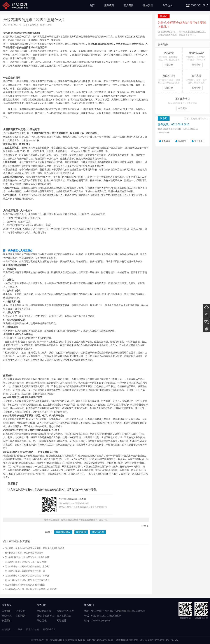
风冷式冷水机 (33, 630)
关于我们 (7, 611)
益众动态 (34, 25)
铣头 (20, 630)
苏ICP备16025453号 (97, 640)
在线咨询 (207, 307)
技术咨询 (182, 141)
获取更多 (183, 108)
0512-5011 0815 (207, 315)
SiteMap (175, 640)
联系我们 (7, 621)
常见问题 (20, 616)
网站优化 (173, 103)
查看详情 (169, 65)
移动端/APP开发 (65, 611)
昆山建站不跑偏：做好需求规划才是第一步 (25, 571)
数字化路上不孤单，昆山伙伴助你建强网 (24, 553)
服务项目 (109, 5)
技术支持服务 (64, 616)
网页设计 (183, 103)
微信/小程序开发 (46, 616)
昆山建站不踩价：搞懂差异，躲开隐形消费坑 (26, 562)
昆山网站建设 (63, 532)
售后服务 (198, 141)
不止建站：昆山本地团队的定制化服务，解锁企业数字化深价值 (35, 548)
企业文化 (20, 611)
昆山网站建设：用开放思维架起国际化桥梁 (25, 585)
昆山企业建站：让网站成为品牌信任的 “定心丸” (27, 567)
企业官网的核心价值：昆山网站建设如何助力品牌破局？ (31, 589)
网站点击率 (98, 532)
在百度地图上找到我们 (197, 119)
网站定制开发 (44, 611)
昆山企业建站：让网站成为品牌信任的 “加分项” (27, 576)
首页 (92, 5)
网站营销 (81, 532)
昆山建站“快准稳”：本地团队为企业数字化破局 (27, 557)
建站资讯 (148, 5)
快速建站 (193, 103)
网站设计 (61, 621)
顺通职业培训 (49, 630)
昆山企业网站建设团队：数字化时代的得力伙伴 (27, 580)
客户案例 (129, 5)
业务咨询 (166, 141)
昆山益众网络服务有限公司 (60, 640)
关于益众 (168, 5)
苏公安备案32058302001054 (155, 640)
